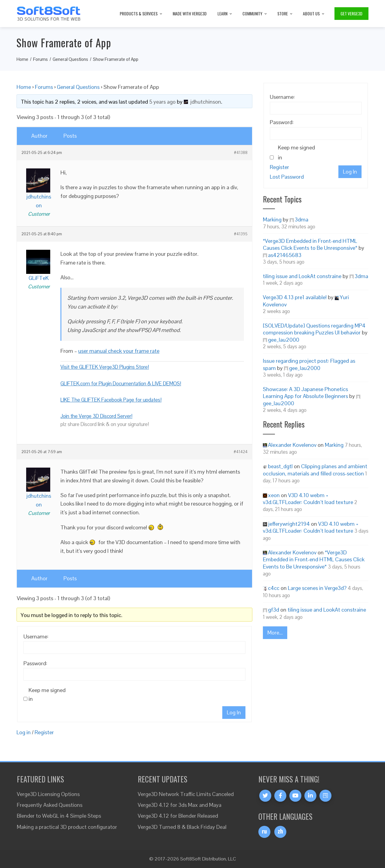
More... (275, 633)
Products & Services (141, 13)
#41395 (241, 234)
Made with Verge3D (190, 13)
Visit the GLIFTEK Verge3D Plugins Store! (105, 367)
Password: (35, 663)
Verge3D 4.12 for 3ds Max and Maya (180, 805)
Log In (234, 712)
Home (24, 87)
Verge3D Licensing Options (48, 794)
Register (44, 732)
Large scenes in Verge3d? (317, 588)
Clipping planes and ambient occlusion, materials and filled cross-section (315, 470)
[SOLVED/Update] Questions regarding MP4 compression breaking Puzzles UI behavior (314, 329)
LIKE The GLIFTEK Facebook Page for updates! (111, 400)
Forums (44, 87)
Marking (272, 219)
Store (285, 13)
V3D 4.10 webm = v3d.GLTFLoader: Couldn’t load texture (308, 499)
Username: (36, 636)
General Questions (78, 87)
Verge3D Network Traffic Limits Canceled (186, 794)
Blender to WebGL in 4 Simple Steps (59, 816)
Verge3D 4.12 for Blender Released (178, 816)
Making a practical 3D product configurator (67, 827)
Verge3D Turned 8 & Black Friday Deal (182, 827)
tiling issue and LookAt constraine (302, 276)
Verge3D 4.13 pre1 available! (295, 297)
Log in (24, 732)
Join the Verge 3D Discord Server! (96, 416)
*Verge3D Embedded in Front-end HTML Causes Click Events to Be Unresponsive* (310, 244)
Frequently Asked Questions (50, 805)
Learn (225, 13)
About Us (314, 13)
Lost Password (287, 177)
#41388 (241, 153)
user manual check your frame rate (119, 351)
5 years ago (162, 102)
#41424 (241, 452)
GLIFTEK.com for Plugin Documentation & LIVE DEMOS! (121, 384)
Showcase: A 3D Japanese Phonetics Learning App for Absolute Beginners (305, 393)
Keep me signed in (47, 694)
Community (255, 13)
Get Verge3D (351, 13)
